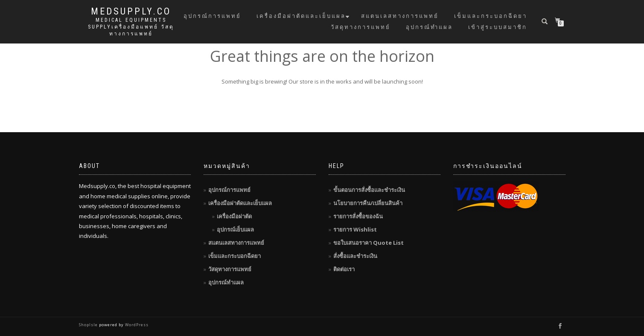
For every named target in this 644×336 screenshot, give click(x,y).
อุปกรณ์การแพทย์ (212, 16)
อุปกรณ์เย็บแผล (235, 229)
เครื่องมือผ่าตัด (234, 216)
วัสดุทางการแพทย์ (361, 27)
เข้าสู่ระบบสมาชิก (498, 27)
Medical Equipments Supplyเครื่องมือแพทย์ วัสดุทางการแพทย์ (131, 27)
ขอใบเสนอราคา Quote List (369, 243)
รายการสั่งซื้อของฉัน (358, 216)
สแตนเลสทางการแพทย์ (400, 16)
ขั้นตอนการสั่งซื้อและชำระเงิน (369, 190)
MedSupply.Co (131, 12)
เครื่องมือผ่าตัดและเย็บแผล (301, 16)
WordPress (136, 325)
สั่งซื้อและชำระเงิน (355, 256)
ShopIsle (89, 325)
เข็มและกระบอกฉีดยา (491, 16)
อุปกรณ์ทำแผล (429, 27)
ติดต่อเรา (344, 269)
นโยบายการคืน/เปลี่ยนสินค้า (368, 203)
